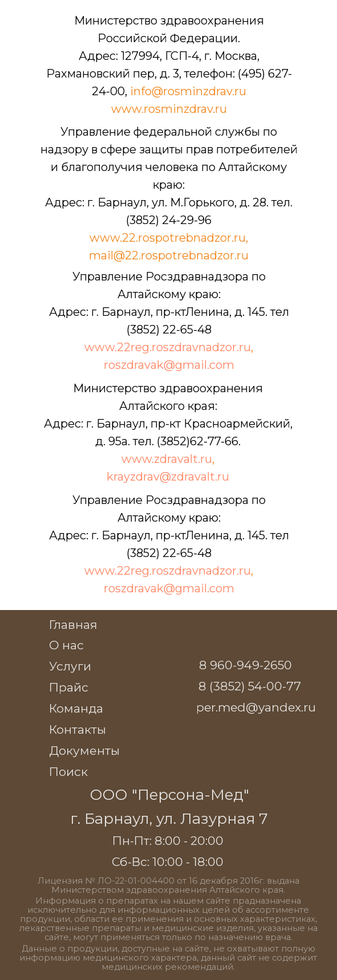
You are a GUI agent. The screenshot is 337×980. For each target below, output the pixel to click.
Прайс (69, 687)
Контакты (78, 729)
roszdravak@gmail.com (169, 365)
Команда (76, 708)
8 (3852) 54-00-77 (250, 686)
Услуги (70, 666)
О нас (66, 645)
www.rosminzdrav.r (165, 109)
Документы (84, 751)
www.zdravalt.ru (167, 459)
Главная (73, 625)
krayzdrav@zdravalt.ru (168, 477)
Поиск (68, 772)
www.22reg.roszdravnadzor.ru (168, 347)
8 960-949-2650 (245, 665)
